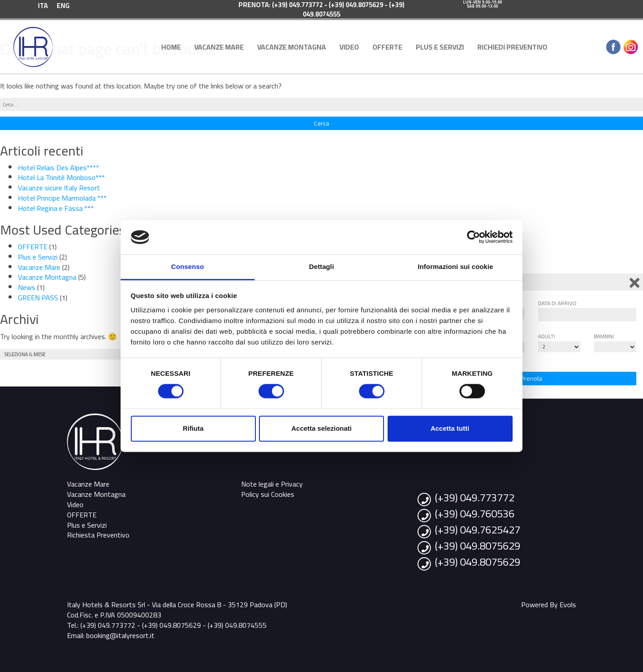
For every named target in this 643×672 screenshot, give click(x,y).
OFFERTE (387, 47)
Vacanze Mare (219, 47)
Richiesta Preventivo (98, 535)
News (27, 287)
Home (171, 47)
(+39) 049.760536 (475, 514)
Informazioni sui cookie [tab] (456, 267)
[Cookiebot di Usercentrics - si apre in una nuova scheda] (474, 237)
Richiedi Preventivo (512, 47)
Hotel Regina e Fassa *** (56, 208)
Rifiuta (193, 428)
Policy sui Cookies (268, 494)
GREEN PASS (38, 298)
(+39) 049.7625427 (478, 530)
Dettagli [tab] (321, 267)
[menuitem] (43, 5)
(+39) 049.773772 (475, 498)
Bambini (604, 336)
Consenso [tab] (187, 267)
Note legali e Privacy (272, 484)
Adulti (547, 336)
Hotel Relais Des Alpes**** (58, 168)
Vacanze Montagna (292, 47)
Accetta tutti (450, 428)
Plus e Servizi (440, 47)
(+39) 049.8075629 (478, 546)
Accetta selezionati (321, 428)
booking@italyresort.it (120, 635)
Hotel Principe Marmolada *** (62, 198)
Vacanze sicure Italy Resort (59, 188)
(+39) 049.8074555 (237, 625)
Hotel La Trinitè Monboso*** (61, 177)
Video (349, 47)
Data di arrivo (557, 303)
